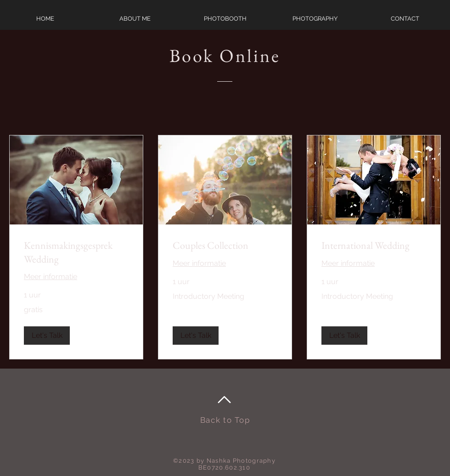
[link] (76, 252)
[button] (47, 336)
